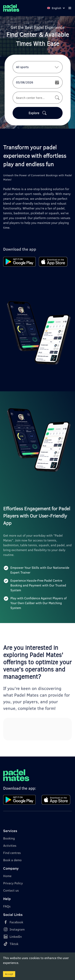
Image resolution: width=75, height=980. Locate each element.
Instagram (17, 929)
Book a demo (12, 860)
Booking (9, 838)
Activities (10, 846)
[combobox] (38, 98)
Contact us (11, 890)
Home (7, 876)
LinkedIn (16, 937)
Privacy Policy (13, 883)
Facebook (16, 922)
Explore (37, 113)
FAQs (7, 906)
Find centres (12, 853)
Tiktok (14, 944)
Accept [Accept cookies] (9, 974)
